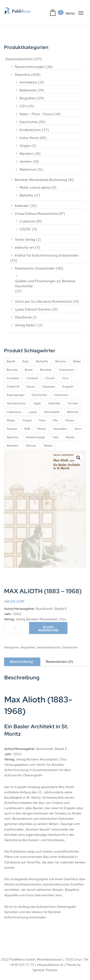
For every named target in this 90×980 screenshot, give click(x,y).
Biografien (26, 98)
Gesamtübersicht (19, 59)
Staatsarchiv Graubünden (33, 263)
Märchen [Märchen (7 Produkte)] (73, 407)
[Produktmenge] (16, 623)
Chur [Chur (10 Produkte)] (67, 373)
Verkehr (24, 161)
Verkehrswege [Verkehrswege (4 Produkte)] (51, 432)
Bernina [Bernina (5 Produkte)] (61, 356)
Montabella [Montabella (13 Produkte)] (52, 407)
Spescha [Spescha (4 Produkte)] (27, 432)
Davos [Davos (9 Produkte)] (32, 382)
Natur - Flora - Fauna (34, 114)
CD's (21, 106)
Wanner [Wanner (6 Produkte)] (49, 441)
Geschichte (27, 122)
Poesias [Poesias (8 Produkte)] (12, 424)
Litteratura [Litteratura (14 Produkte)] (14, 407)
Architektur (26, 82)
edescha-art (22, 247)
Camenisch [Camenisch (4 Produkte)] (67, 365)
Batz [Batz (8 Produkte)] (26, 356)
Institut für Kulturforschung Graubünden (45, 255)
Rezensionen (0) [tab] (61, 657)
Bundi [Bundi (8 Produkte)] (29, 365)
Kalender (20, 206)
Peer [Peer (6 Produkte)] (43, 415)
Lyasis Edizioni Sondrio (31, 304)
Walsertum (26, 169)
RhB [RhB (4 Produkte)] (28, 424)
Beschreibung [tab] (22, 657)
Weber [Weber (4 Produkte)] (66, 441)
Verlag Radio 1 (25, 320)
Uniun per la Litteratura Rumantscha (42, 296)
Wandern (25, 154)
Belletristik (26, 90)
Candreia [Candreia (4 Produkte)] (13, 373)
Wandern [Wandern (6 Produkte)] (30, 441)
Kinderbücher (28, 130)
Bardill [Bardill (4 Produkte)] (11, 356)
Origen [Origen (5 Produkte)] (27, 415)
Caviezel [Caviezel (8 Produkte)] (33, 373)
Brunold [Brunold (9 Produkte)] (12, 365)
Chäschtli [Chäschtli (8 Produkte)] (13, 382)
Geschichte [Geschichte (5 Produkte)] (40, 390)
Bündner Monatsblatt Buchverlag (39, 180)
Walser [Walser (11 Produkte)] (12, 441)
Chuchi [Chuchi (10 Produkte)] (51, 373)
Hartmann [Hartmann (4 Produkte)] (62, 390)
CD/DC (23, 229)
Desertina (20, 75)
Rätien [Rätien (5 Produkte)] (43, 424)
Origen (23, 146)
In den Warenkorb (48, 624)
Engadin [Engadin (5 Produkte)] (70, 382)
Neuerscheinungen (28, 67)
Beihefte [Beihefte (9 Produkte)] (42, 356)
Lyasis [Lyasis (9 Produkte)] (33, 407)
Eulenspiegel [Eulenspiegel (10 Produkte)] (16, 390)
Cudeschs (25, 221)
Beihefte (24, 195)
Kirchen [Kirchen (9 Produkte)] (74, 398)
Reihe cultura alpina (34, 187)
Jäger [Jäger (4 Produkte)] (37, 398)
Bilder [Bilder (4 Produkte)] (78, 356)
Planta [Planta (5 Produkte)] (71, 415)
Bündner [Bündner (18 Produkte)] (46, 365)
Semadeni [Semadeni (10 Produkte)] (62, 424)
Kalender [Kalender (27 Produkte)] (54, 398)
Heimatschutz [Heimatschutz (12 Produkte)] (16, 398)
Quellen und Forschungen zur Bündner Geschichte (46, 279)
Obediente (21, 312)
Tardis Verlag (23, 239)
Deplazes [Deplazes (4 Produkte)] (50, 382)
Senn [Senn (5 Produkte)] (10, 432)
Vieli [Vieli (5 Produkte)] (71, 432)
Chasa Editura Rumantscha (35, 214)
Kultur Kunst (27, 138)
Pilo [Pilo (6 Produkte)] (56, 415)
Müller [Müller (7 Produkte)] (11, 415)
